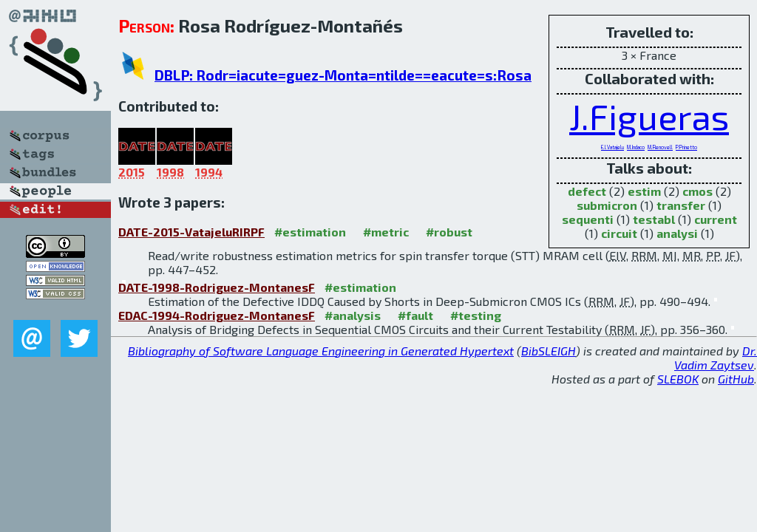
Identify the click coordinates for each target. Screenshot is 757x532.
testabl (654, 219)
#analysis (353, 315)
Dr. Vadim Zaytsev (716, 358)
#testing (476, 315)
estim (644, 191)
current (716, 219)
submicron (607, 205)
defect (587, 191)
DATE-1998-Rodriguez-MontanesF (217, 287)
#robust (449, 232)
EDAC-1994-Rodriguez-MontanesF (217, 315)
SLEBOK (678, 379)
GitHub (736, 379)
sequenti (588, 219)
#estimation (310, 232)
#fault (415, 315)
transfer (681, 205)
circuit (619, 233)
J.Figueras (649, 116)
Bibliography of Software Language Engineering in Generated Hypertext (321, 351)
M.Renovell (660, 147)
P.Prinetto (686, 147)
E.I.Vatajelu (612, 147)
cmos (697, 191)
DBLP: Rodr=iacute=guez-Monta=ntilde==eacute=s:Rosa (343, 75)
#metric (386, 232)
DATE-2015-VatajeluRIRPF (191, 232)
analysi (677, 233)
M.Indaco (636, 147)
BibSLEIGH (549, 351)
